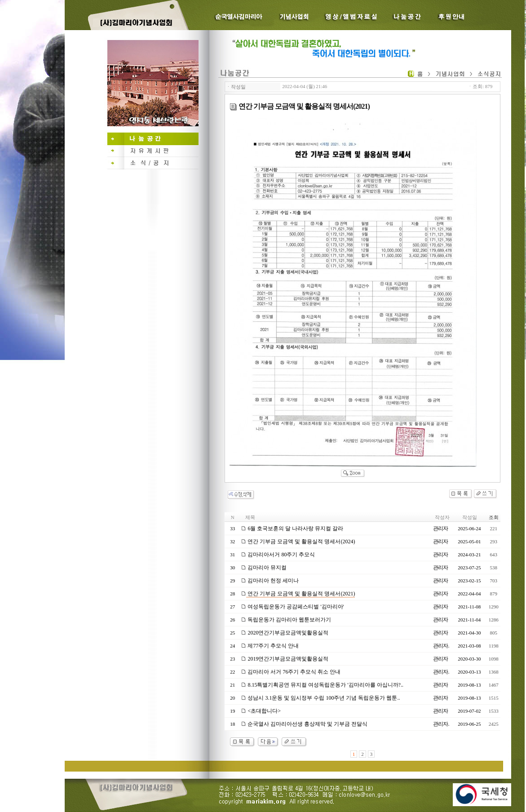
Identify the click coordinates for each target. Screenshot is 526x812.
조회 (494, 517)
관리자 (440, 528)
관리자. (441, 646)
